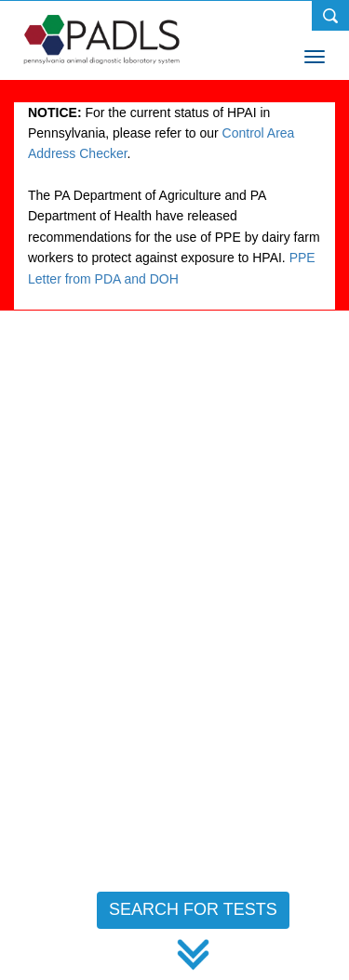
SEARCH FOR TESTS (193, 909)
